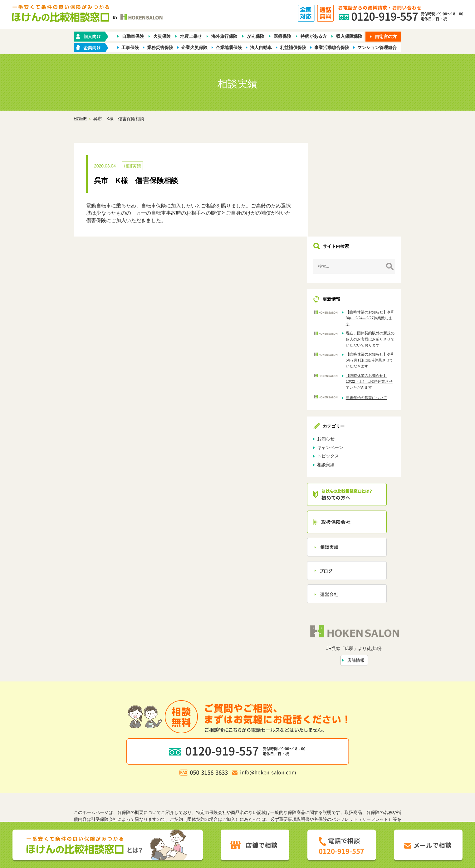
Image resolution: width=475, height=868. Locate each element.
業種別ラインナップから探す (279, 772)
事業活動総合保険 (332, 47)
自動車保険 (133, 36)
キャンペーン (343, 360)
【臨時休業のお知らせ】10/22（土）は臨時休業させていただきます (374, 294)
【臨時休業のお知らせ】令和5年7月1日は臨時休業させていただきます (374, 273)
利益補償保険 (293, 47)
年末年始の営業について (374, 310)
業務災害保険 (160, 47)
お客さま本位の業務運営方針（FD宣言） (273, 792)
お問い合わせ (301, 782)
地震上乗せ (191, 36)
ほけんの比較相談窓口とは (187, 782)
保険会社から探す (329, 772)
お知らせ (338, 352)
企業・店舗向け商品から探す (218, 772)
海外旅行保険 (224, 36)
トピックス (340, 369)
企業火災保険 (194, 47)
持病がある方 (314, 36)
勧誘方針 (171, 792)
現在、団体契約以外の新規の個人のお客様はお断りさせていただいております (374, 249)
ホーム (135, 772)
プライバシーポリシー (206, 792)
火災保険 (162, 36)
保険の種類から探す (165, 772)
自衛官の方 (386, 37)
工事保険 (130, 47)
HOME (80, 119)
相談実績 (132, 166)
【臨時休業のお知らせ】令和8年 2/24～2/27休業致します (374, 225)
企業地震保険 (229, 47)
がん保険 (256, 36)
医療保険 (282, 36)
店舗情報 (362, 571)
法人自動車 (261, 47)
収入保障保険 (349, 36)
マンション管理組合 (377, 47)
